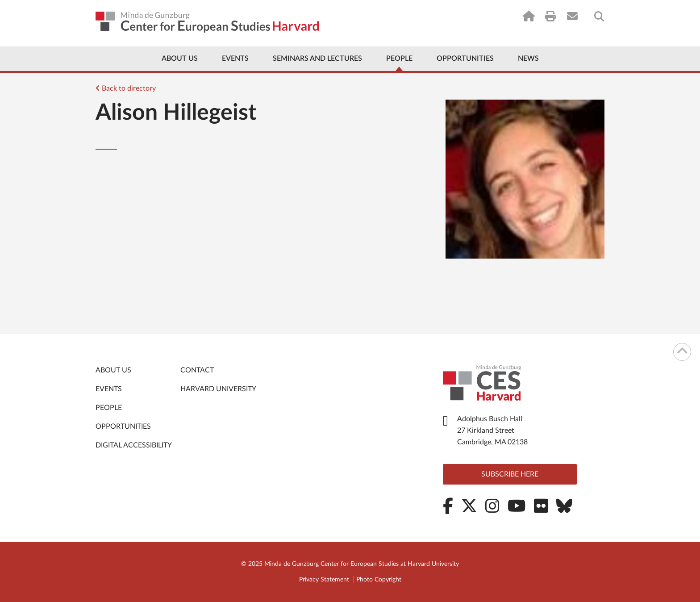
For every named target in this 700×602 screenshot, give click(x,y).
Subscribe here (510, 474)
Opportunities (465, 59)
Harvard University (218, 389)
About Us (180, 59)
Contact (197, 370)
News (528, 59)
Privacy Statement (324, 580)
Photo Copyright (379, 580)
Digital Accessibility (134, 445)
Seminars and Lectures (317, 59)
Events (235, 59)
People (399, 59)
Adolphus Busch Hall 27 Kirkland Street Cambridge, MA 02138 (492, 431)
